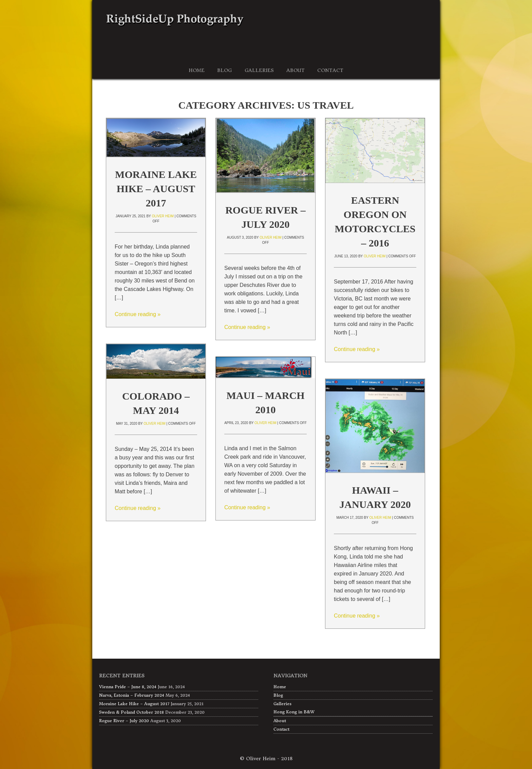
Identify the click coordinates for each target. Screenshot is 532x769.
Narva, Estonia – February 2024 (132, 695)
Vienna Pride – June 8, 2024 (128, 687)
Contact (281, 729)
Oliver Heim (163, 216)
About (280, 721)
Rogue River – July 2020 (124, 721)
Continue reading (138, 314)
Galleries (282, 704)
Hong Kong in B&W (294, 712)
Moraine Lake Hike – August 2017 (156, 189)
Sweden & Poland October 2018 (131, 712)
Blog (278, 695)
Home (280, 687)
